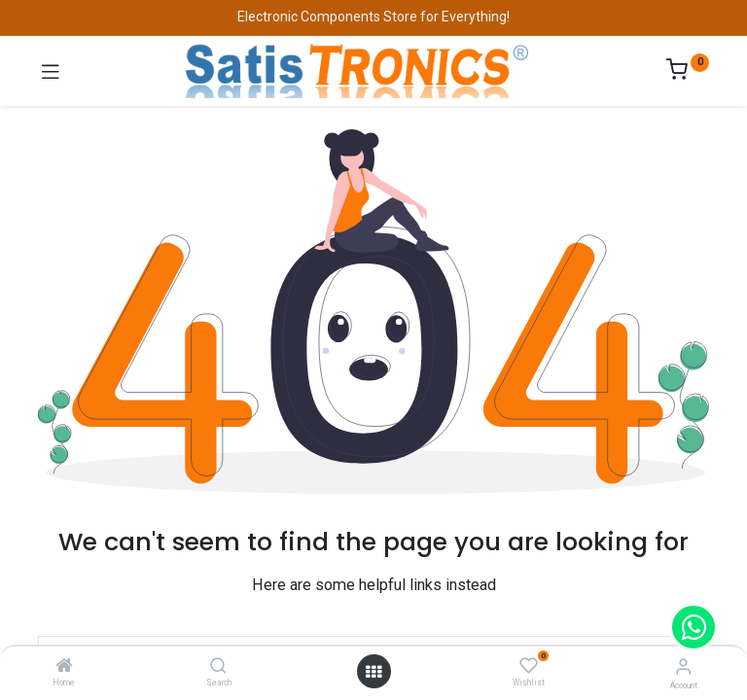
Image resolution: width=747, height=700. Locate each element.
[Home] (64, 667)
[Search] (218, 667)
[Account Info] (683, 666)
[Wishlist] (529, 666)
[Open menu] (373, 672)
